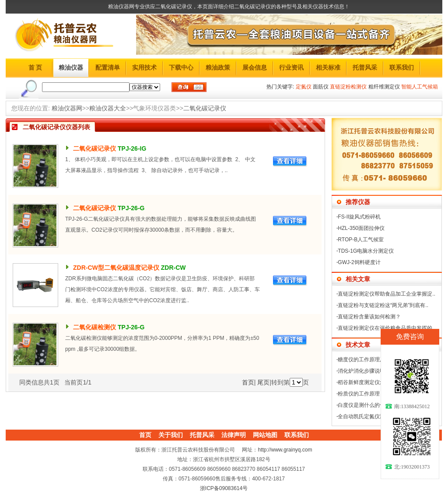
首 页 (35, 67)
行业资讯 (291, 67)
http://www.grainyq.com (285, 450)
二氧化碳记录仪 (205, 108)
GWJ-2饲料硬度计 (359, 262)
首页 (248, 382)
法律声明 (234, 435)
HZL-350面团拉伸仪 (361, 228)
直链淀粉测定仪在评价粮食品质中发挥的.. (387, 328)
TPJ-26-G (131, 208)
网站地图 (265, 435)
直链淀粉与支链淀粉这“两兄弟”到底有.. (383, 305)
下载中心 (181, 67)
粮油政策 (218, 67)
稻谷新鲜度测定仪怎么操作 (369, 382)
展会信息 (255, 67)
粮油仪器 (71, 67)
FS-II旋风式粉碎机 (359, 217)
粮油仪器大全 (108, 108)
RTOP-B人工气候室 (361, 240)
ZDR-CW (173, 268)
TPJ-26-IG (132, 148)
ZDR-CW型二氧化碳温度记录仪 (116, 268)
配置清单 (108, 67)
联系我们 (402, 67)
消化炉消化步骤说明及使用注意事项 (380, 371)
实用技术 (144, 67)
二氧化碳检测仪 (94, 327)
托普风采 (365, 67)
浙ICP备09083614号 (224, 488)
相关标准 (328, 67)
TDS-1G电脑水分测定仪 (366, 251)
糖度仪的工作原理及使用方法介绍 (377, 360)
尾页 (263, 382)
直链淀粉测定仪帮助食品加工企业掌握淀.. (387, 294)
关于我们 (171, 435)
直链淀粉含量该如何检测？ (369, 317)
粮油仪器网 (67, 108)
